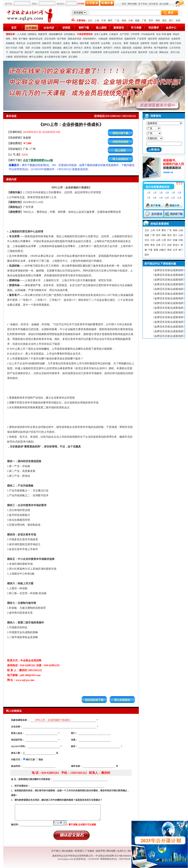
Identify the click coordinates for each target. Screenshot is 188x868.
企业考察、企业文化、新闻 (115, 43)
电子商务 (62, 39)
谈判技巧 (108, 48)
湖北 (164, 20)
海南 (124, 20)
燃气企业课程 (36, 57)
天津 (103, 20)
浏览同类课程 (120, 142)
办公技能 (36, 48)
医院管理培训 (21, 57)
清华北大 (78, 48)
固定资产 (29, 52)
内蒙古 (163, 250)
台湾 (175, 250)
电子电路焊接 (161, 48)
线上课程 (101, 28)
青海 (153, 245)
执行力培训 (11, 48)
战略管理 (47, 43)
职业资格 (55, 52)
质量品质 (134, 43)
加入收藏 (164, 4)
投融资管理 (130, 39)
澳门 (181, 250)
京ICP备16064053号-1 (125, 856)
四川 (169, 240)
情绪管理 (76, 52)
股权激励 (57, 48)
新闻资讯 (119, 28)
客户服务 (23, 39)
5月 (174, 193)
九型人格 (153, 52)
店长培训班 (50, 39)
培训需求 (154, 28)
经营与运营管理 (111, 52)
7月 (149, 198)
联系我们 (79, 851)
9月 (161, 198)
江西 (164, 240)
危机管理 (95, 43)
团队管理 (164, 43)
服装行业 (66, 52)
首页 (124, 4)
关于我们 (56, 851)
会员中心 (171, 28)
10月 (167, 198)
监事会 (67, 43)
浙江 (171, 20)
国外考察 (84, 43)
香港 (169, 250)
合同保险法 (69, 34)
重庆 (110, 20)
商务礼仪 (21, 43)
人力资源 (22, 34)
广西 (144, 20)
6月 (180, 193)
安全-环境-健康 (164, 34)
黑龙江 (176, 245)
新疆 (156, 250)
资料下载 (84, 28)
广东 (117, 20)
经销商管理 (96, 52)
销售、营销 (11, 39)
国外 (147, 255)
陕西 (147, 245)
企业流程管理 (34, 43)
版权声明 (100, 851)
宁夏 (150, 250)
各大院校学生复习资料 (56, 57)
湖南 (158, 20)
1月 (149, 193)
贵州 (151, 20)
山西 (158, 240)
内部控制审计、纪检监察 (95, 39)
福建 (137, 20)
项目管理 (152, 39)
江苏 (153, 240)
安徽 (175, 240)
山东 (181, 235)
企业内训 (49, 28)
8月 (155, 198)
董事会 (75, 43)
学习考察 (136, 28)
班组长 (176, 34)
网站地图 (132, 4)
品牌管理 (145, 43)
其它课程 (73, 57)
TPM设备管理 (148, 34)
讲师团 (66, 28)
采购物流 (11, 43)
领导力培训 (175, 43)
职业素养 (97, 48)
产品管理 (142, 39)
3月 (161, 193)
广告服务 (90, 851)
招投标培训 (164, 39)
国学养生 (148, 48)
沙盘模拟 (137, 48)
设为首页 (153, 4)
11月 (173, 198)
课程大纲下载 (120, 133)
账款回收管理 (42, 52)
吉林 (169, 245)
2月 (155, 193)
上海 (97, 20)
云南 (131, 20)
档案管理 (43, 34)
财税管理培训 (116, 39)
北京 (90, 20)
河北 (147, 240)
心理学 (85, 52)
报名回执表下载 (94, 700)
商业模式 (57, 43)
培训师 (154, 43)
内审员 (117, 48)
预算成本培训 (75, 39)
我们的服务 (67, 851)
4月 (167, 193)
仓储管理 (176, 39)
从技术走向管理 (129, 52)
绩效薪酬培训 (56, 34)
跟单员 (88, 48)
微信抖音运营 (36, 39)
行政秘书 (114, 34)
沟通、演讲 (24, 48)
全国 (178, 20)
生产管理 (124, 34)
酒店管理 (143, 52)
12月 (179, 198)
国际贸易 (127, 48)
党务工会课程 (101, 34)
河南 (181, 240)
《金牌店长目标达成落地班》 (169, 270)
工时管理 (135, 34)
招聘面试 (32, 34)
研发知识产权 (16, 52)
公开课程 (31, 28)
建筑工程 (68, 48)
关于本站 (143, 4)
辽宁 (164, 245)
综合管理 (47, 48)
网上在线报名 (120, 159)
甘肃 (158, 245)
